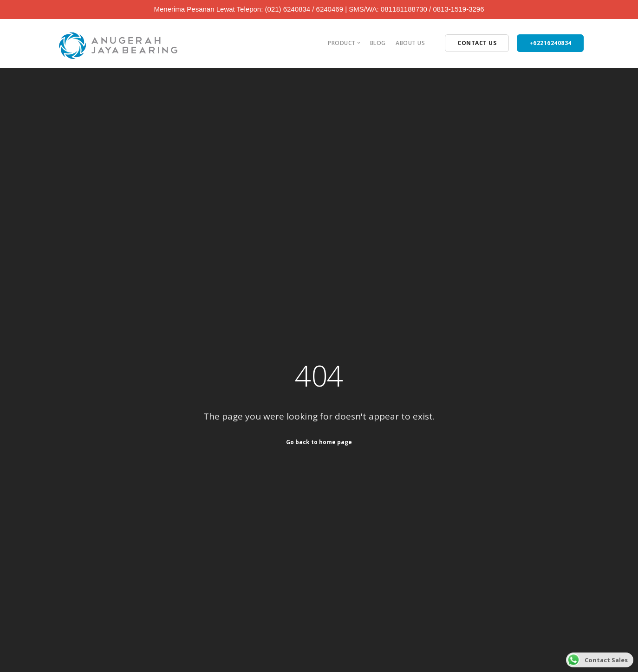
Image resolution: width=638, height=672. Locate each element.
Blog (378, 43)
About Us (410, 43)
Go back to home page (319, 442)
